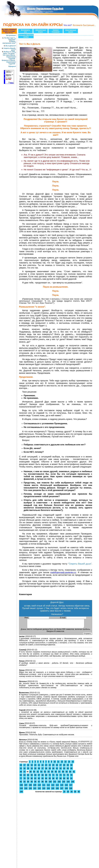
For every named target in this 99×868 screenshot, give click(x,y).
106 (21, 787)
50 (34, 773)
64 (28, 777)
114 (57, 787)
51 (38, 773)
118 (21, 790)
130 (21, 793)
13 (66, 763)
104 (68, 783)
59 (67, 773)
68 (43, 777)
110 (39, 787)
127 (62, 790)
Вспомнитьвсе (25, 31)
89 (64, 780)
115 (62, 787)
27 (61, 767)
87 (57, 780)
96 (35, 783)
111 (44, 787)
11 (58, 763)
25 (53, 767)
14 (69, 763)
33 (28, 770)
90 (68, 780)
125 (53, 790)
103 (64, 783)
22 (43, 767)
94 (28, 783)
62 (21, 777)
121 (35, 790)
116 (66, 787)
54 (49, 773)
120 (30, 790)
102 (59, 783)
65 (32, 777)
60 (70, 773)
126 (57, 790)
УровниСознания (56, 31)
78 (25, 780)
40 (53, 770)
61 (74, 773)
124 (48, 790)
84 (46, 780)
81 (35, 780)
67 (39, 777)
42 (61, 770)
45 (71, 770)
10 (55, 763)
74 (64, 777)
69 (46, 777)
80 (32, 780)
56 (56, 773)
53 (45, 773)
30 (71, 767)
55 (52, 773)
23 (46, 767)
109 (35, 787)
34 (32, 770)
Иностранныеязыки (71, 31)
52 (41, 773)
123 (44, 790)
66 (35, 777)
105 (73, 783)
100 (50, 783)
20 (35, 767)
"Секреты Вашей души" (80, 564)
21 (39, 767)
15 (73, 763)
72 (57, 777)
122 (39, 790)
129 (71, 790)
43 (64, 770)
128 (66, 790)
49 (31, 773)
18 (28, 767)
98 (43, 783)
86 (53, 780)
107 (26, 787)
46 (21, 773)
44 (68, 770)
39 (50, 770)
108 (30, 787)
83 (43, 780)
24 (50, 767)
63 (25, 777)
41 (57, 770)
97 (39, 783)
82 (39, 780)
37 (43, 770)
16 (21, 767)
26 (57, 767)
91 (71, 780)
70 (50, 777)
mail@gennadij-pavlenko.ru (63, 572)
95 (32, 783)
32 (25, 770)
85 (50, 780)
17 (25, 767)
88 (61, 780)
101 (55, 783)
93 (25, 783)
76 (71, 777)
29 (68, 767)
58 (63, 773)
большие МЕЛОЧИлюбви (26, 36)
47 (25, 773)
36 (39, 770)
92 (21, 783)
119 (26, 790)
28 (64, 767)
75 (68, 777)
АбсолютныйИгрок (41, 31)
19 (32, 767)
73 (61, 777)
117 (71, 787)
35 (35, 770)
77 (21, 780)
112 (48, 787)
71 (53, 777)
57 (59, 773)
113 (53, 787)
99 (46, 783)
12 (62, 763)
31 (21, 770)
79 (28, 780)
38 (46, 770)
